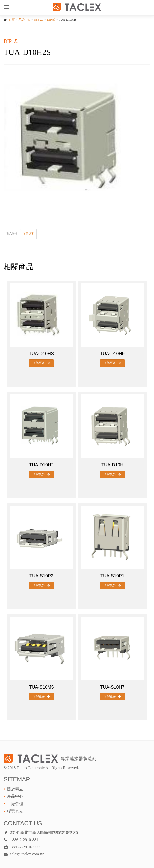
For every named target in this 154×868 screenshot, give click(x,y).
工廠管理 (15, 804)
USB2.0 (39, 20)
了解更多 (41, 363)
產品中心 (24, 20)
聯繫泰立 (15, 811)
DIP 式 (51, 20)
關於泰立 (15, 789)
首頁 (12, 20)
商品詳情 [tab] (12, 234)
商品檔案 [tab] (28, 234)
